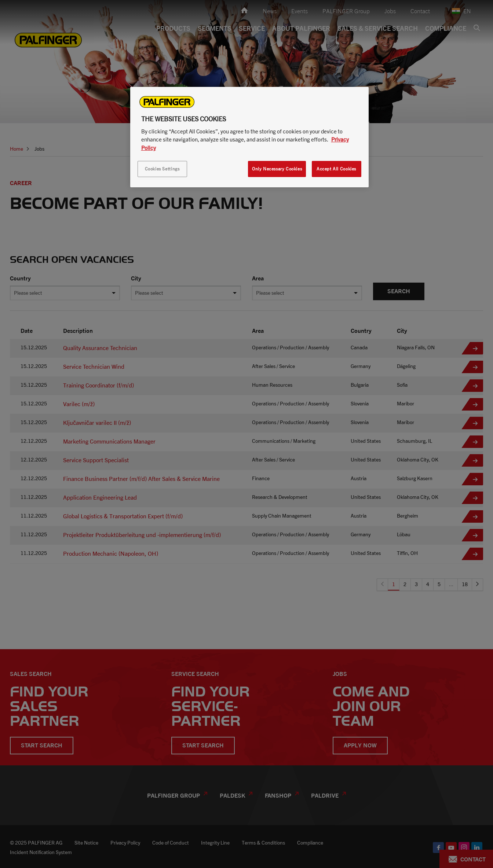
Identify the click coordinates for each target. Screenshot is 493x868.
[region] (249, 137)
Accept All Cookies (336, 169)
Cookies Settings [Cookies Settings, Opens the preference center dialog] (162, 169)
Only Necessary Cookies (277, 169)
